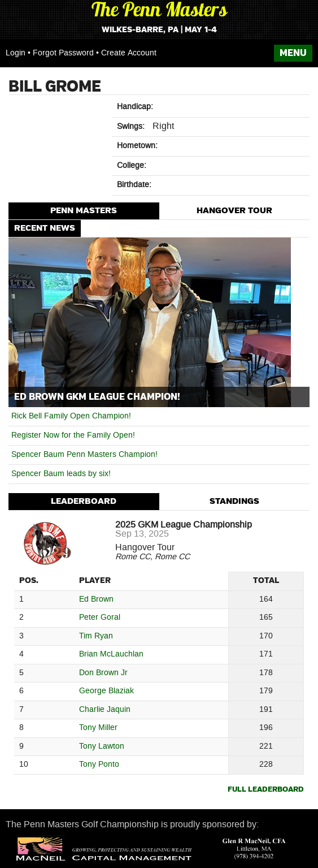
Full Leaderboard (266, 790)
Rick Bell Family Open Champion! (71, 416)
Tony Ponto (99, 765)
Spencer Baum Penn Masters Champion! (84, 455)
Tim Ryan (96, 636)
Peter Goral (100, 618)
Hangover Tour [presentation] (234, 211)
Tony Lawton (102, 747)
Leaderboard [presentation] (84, 501)
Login (16, 53)
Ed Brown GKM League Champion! (97, 397)
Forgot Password (63, 53)
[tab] (84, 211)
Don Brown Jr (103, 673)
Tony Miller (98, 728)
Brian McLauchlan (111, 655)
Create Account (129, 53)
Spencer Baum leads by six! (61, 474)
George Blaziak (106, 691)
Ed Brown (96, 600)
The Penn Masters (159, 12)
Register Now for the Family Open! (73, 435)
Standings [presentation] (234, 501)
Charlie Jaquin (105, 710)
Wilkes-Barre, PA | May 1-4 (159, 30)
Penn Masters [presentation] (84, 211)
